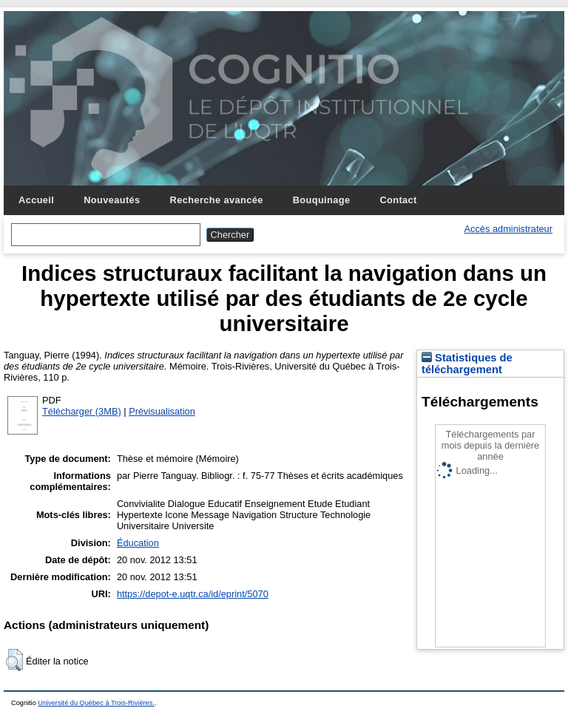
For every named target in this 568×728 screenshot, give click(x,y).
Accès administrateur (508, 229)
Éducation (138, 543)
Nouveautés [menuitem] (112, 200)
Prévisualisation (162, 411)
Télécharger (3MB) (82, 411)
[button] (14, 660)
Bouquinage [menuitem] (322, 200)
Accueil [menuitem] (36, 200)
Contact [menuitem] (398, 200)
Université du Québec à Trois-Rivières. (96, 703)
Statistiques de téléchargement (467, 364)
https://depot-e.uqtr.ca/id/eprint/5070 (193, 594)
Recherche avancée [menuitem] (217, 200)
